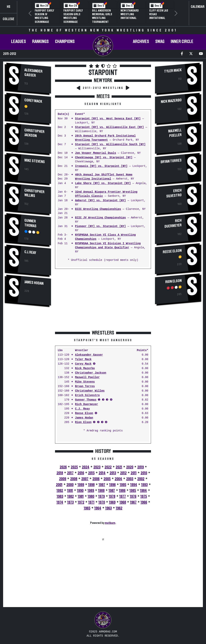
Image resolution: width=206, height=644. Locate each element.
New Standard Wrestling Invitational (130, 14)
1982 (71, 496)
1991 (70, 491)
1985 (133, 491)
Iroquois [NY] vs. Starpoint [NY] (101, 166)
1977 (123, 496)
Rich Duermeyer (87, 404)
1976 (133, 496)
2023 (97, 467)
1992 (60, 491)
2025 (74, 467)
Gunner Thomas (30, 223)
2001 (59, 485)
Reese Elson (84, 413)
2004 (118, 479)
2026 (63, 467)
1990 (80, 491)
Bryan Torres (85, 386)
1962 (119, 508)
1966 (144, 502)
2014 (102, 473)
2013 (113, 473)
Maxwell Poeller (87, 377)
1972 (81, 502)
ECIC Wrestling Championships (98, 209)
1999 (81, 485)
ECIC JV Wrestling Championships (100, 218)
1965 (87, 508)
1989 (91, 491)
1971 (91, 502)
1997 (102, 485)
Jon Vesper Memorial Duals (96, 153)
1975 (144, 496)
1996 (112, 485)
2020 (130, 467)
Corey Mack (33, 101)
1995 (123, 485)
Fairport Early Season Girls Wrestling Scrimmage (73, 16)
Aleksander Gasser (33, 73)
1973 (71, 502)
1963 (109, 508)
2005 (107, 479)
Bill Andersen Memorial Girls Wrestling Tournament (102, 16)
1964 (98, 508)
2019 (141, 467)
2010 (144, 473)
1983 (60, 496)
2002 (141, 479)
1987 (112, 491)
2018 (60, 473)
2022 (108, 467)
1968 (123, 502)
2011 (134, 473)
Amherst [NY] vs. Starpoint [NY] (100, 201)
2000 (70, 485)
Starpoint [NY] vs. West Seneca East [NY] (108, 119)
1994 (134, 485)
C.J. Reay (30, 252)
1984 (143, 491)
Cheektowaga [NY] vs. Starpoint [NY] (104, 158)
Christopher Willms (34, 193)
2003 (130, 479)
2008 (74, 479)
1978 (112, 496)
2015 (91, 473)
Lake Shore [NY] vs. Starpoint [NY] (103, 183)
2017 (70, 473)
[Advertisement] (29, 375)
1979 (102, 496)
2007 (85, 479)
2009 (63, 479)
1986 (122, 491)
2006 (96, 479)
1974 (60, 502)
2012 (123, 473)
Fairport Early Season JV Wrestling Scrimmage (44, 16)
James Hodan (34, 282)
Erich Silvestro (87, 395)
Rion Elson (83, 422)
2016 (81, 473)
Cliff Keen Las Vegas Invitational (159, 14)
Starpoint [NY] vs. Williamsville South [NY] (110, 144)
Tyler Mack (83, 359)
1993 (144, 485)
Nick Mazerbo (85, 368)
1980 (91, 496)
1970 (102, 502)
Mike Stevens (35, 161)
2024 (86, 467)
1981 (81, 496)
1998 (91, 485)
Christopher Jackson (34, 133)
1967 (133, 502)
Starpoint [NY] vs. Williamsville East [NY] (110, 127)
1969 (112, 502)
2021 (119, 467)
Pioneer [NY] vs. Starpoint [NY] (100, 226)
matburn (110, 523)
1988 (101, 491)
